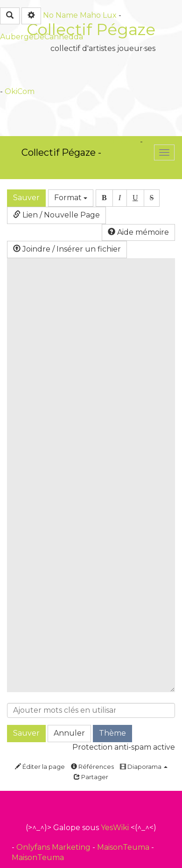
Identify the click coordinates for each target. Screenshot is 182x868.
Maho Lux (98, 15)
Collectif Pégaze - (61, 152)
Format (71, 198)
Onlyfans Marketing (54, 847)
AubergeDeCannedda (42, 37)
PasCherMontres (32, 173)
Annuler (69, 733)
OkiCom (20, 91)
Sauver (26, 198)
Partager (91, 777)
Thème (112, 733)
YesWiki (115, 828)
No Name (60, 15)
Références (92, 767)
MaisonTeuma (124, 847)
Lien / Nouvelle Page (56, 215)
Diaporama (144, 767)
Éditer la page (40, 767)
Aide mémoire (138, 232)
